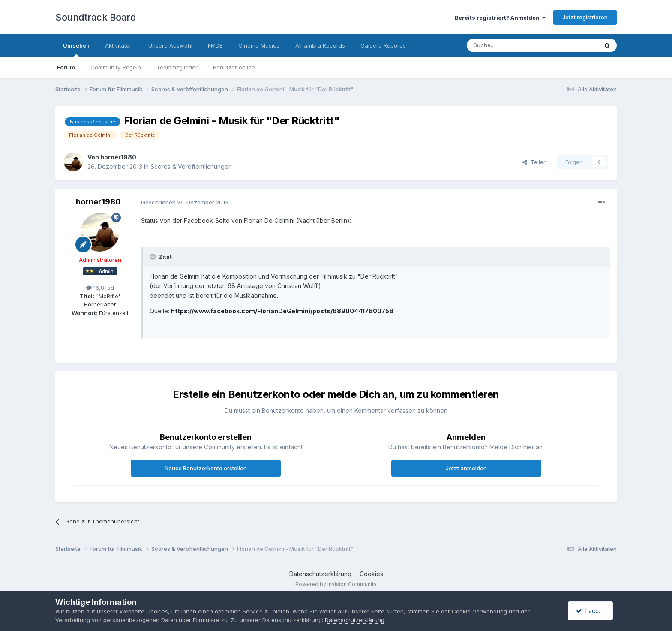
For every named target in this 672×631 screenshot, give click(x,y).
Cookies (371, 574)
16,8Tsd (100, 288)
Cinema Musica (259, 45)
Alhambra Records (320, 45)
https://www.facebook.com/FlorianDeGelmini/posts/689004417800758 (282, 311)
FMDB (215, 45)
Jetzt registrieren (585, 17)
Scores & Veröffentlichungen (191, 167)
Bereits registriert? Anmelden (500, 18)
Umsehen (76, 49)
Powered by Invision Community (336, 584)
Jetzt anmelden (466, 468)
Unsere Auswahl (170, 45)
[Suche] (505, 45)
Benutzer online (234, 67)
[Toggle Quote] (153, 257)
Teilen (535, 162)
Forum (66, 67)
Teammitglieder (177, 67)
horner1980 (118, 157)
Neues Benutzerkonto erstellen (206, 468)
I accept (592, 611)
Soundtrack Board (96, 17)
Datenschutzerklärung (320, 574)
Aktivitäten (119, 45)
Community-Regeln (116, 67)
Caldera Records (383, 45)
